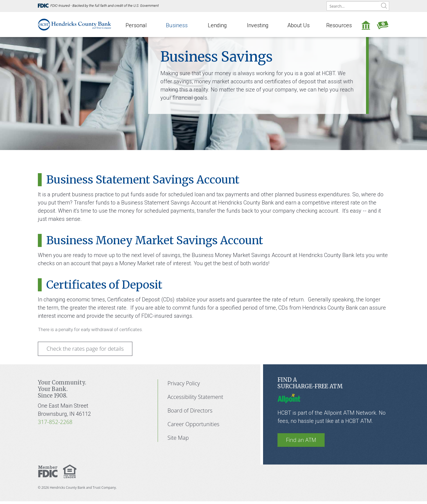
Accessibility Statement (195, 397)
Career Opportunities (193, 424)
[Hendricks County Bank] (75, 24)
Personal (136, 25)
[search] (358, 6)
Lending (217, 25)
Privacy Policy (184, 383)
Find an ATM (301, 440)
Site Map (178, 438)
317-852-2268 (55, 422)
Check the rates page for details (85, 349)
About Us (298, 25)
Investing (258, 25)
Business (177, 25)
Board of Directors (190, 410)
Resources (339, 25)
